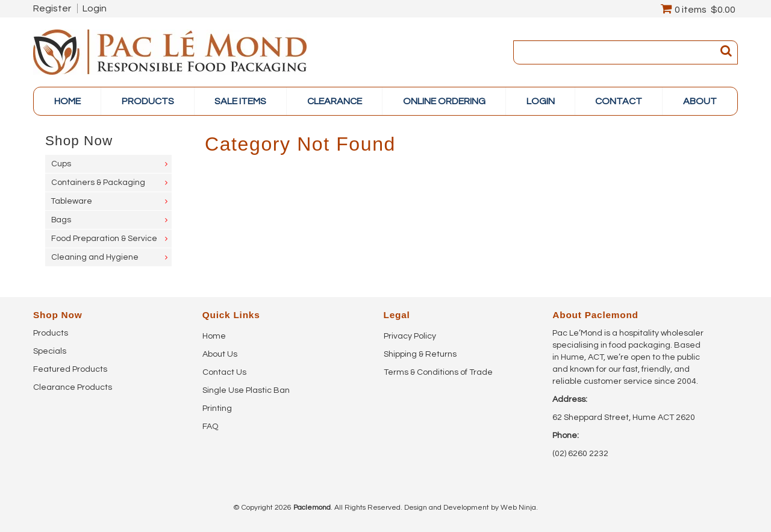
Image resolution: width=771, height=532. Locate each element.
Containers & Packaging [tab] (98, 183)
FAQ (210, 427)
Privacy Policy (410, 336)
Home (67, 101)
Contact (619, 101)
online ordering (444, 101)
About (700, 101)
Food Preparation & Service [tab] (104, 239)
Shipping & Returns (420, 354)
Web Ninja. (519, 508)
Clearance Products (73, 387)
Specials (50, 351)
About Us (220, 354)
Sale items (240, 101)
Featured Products (70, 369)
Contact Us (224, 372)
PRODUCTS (148, 101)
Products (51, 333)
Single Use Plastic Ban (246, 390)
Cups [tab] (61, 164)
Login (95, 8)
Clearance (335, 101)
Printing (217, 408)
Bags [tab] (61, 220)
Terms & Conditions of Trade (438, 372)
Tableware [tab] (72, 201)
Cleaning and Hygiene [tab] (95, 257)
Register (52, 8)
